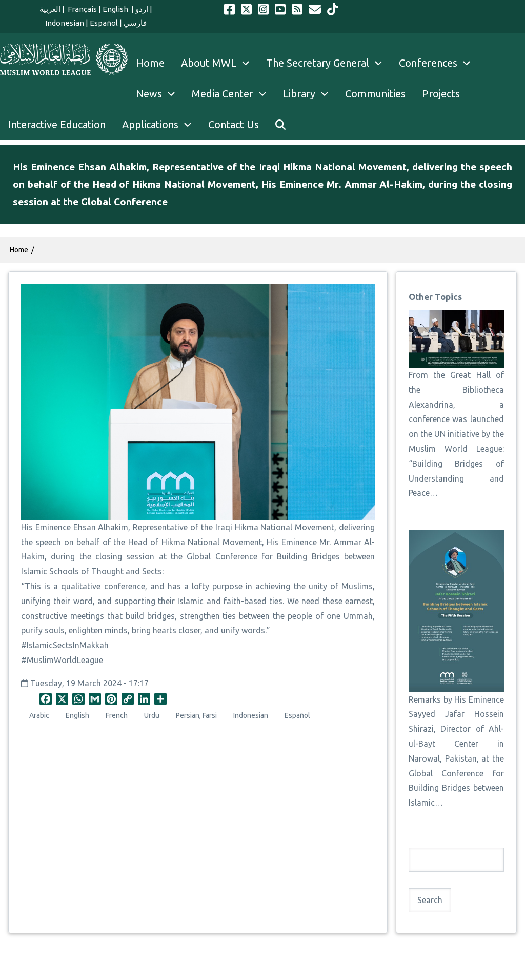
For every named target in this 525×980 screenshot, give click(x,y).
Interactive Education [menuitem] (57, 124)
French (117, 715)
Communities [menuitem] (375, 94)
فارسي (135, 23)
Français (82, 9)
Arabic (39, 715)
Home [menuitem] (150, 63)
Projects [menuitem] (441, 94)
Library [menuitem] (310, 94)
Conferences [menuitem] (439, 63)
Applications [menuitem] (161, 125)
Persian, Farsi (196, 715)
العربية (50, 9)
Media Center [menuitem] (233, 94)
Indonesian (65, 23)
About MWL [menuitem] (219, 63)
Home (19, 250)
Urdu (152, 715)
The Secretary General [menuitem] (328, 63)
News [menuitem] (160, 94)
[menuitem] (280, 125)
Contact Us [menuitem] (234, 124)
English (116, 9)
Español (104, 23)
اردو (142, 9)
